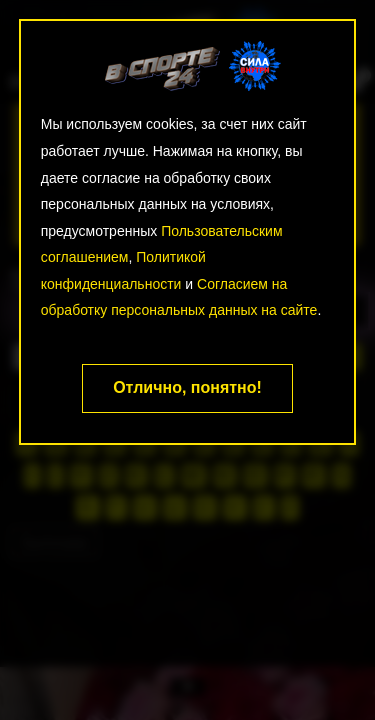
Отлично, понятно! (187, 387)
